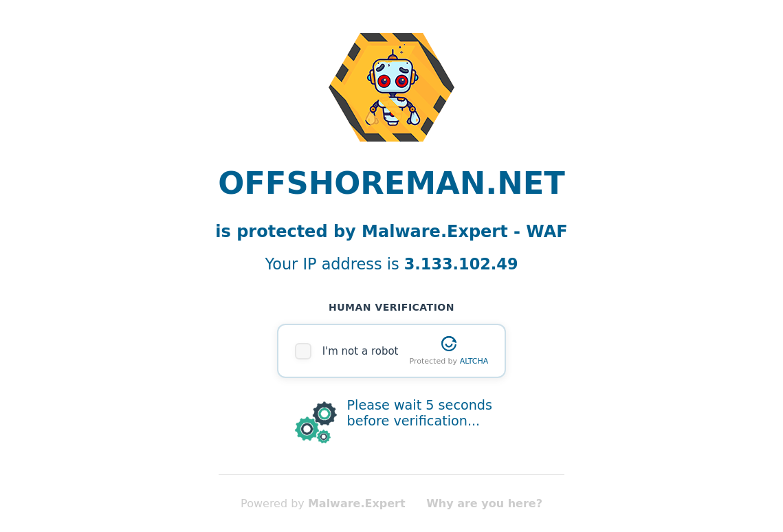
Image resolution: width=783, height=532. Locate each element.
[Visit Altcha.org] (449, 344)
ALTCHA (474, 361)
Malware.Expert (357, 503)
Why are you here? (484, 503)
